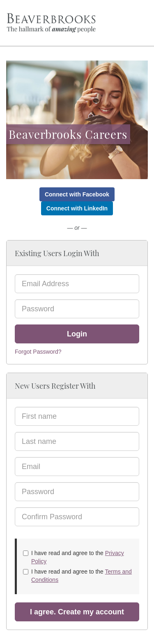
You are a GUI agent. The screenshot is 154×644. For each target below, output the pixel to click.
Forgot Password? (38, 352)
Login (77, 334)
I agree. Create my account (77, 612)
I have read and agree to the (74, 557)
